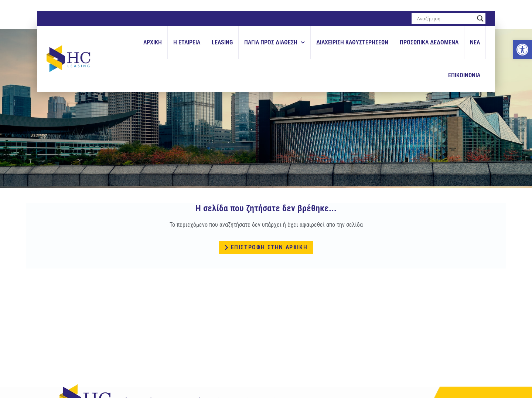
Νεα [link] (475, 42)
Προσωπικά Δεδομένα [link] (429, 42)
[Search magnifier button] (480, 18)
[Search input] (445, 18)
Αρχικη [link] (153, 42)
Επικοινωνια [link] (464, 75)
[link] (522, 50)
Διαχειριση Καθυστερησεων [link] (352, 42)
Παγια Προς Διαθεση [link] (274, 42)
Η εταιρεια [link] (187, 42)
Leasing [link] (222, 42)
